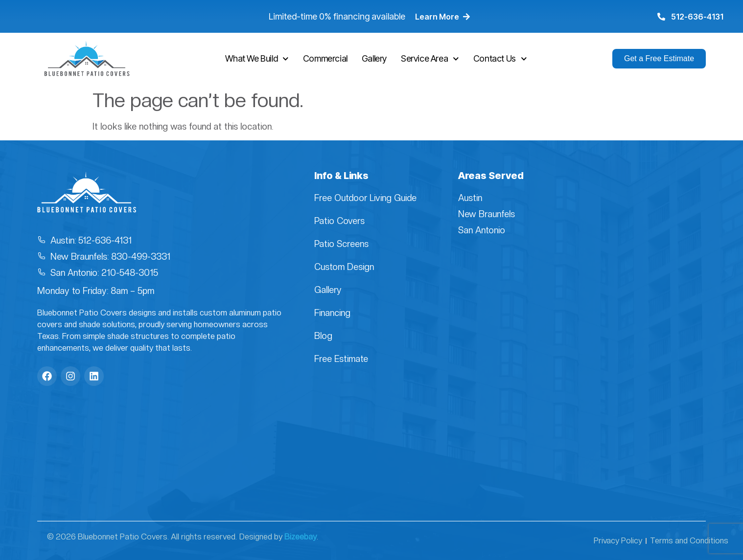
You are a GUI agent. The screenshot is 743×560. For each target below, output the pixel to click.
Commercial (325, 58)
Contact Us (500, 59)
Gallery (374, 58)
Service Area (430, 59)
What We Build (257, 59)
